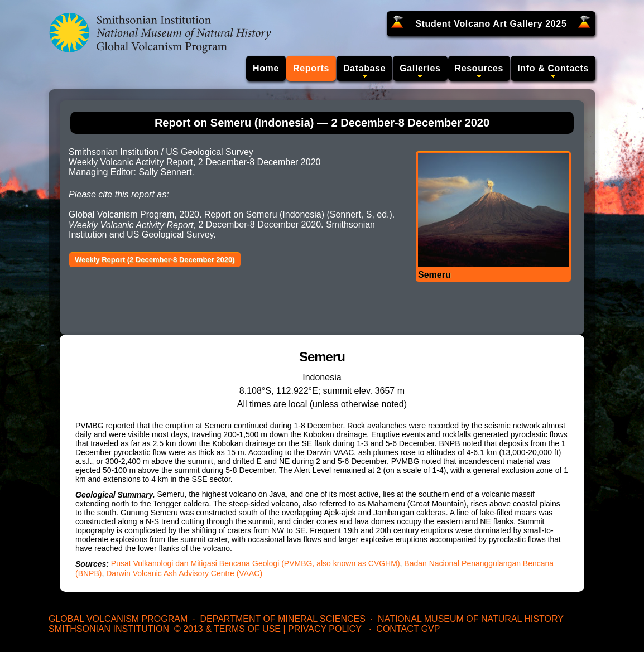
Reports (311, 68)
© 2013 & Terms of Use (227, 629)
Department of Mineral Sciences (282, 619)
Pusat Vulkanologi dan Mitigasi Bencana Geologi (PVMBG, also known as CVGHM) (256, 563)
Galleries (420, 68)
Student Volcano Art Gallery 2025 (491, 24)
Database (364, 68)
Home (266, 68)
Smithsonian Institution (109, 629)
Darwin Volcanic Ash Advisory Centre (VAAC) (184, 573)
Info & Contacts (553, 68)
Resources (479, 68)
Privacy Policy (325, 629)
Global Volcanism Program (118, 619)
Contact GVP (408, 629)
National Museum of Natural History (471, 619)
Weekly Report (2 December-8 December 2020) (155, 260)
